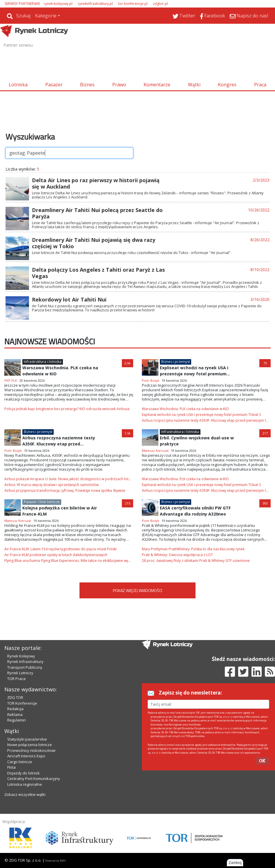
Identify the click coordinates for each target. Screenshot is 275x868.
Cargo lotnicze (20, 762)
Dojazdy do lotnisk (23, 773)
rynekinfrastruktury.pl (95, 4)
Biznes (87, 85)
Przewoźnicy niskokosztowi (31, 750)
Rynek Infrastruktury (25, 661)
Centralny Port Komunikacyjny (34, 779)
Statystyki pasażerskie (27, 739)
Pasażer (54, 85)
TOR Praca (16, 679)
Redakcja (15, 709)
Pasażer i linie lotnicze (42, 502)
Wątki (194, 85)
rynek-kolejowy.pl (58, 4)
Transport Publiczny (25, 667)
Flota (11, 767)
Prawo (119, 85)
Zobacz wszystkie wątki (25, 794)
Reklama (15, 714)
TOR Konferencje (22, 703)
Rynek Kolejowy (21, 656)
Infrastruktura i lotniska (43, 362)
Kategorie (46, 16)
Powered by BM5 (55, 861)
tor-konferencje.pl (133, 4)
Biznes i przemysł (176, 362)
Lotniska (18, 85)
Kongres (227, 85)
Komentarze (157, 85)
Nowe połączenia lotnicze (30, 745)
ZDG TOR (15, 697)
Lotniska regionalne (25, 784)
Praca (260, 85)
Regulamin (17, 720)
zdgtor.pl (160, 4)
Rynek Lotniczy (20, 673)
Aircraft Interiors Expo (26, 756)
